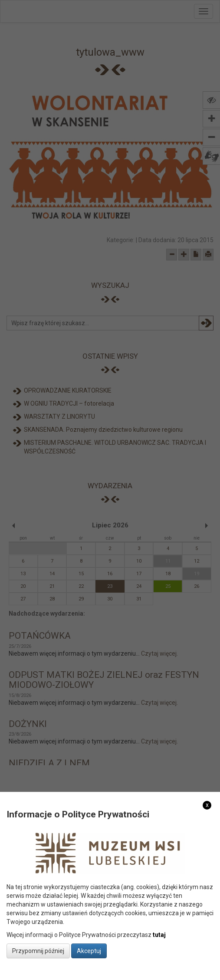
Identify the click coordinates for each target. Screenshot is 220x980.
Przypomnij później (38, 951)
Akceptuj (89, 951)
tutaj (159, 935)
